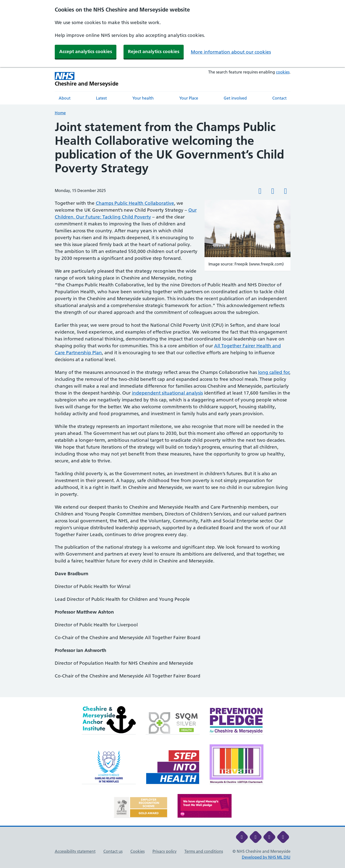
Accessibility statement (75, 851)
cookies (283, 72)
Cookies (138, 851)
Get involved (235, 98)
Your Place (189, 98)
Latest (101, 98)
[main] (172, 409)
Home (60, 113)
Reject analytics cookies (154, 51)
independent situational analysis (167, 393)
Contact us (113, 851)
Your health (143, 98)
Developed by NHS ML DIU (266, 857)
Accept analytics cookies (86, 51)
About (65, 98)
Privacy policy (165, 851)
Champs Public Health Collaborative (135, 203)
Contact (279, 98)
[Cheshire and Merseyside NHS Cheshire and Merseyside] (87, 79)
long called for (274, 372)
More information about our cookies (231, 52)
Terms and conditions (204, 851)
